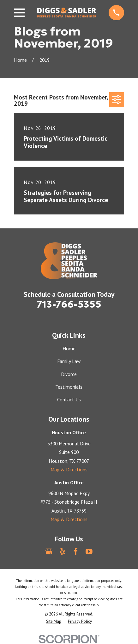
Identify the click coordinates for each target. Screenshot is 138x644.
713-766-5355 (69, 304)
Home (69, 348)
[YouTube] (89, 552)
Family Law (69, 361)
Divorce (69, 374)
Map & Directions (69, 469)
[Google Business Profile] (49, 552)
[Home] (67, 13)
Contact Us (69, 399)
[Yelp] (63, 552)
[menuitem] (54, 621)
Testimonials (69, 387)
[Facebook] (76, 552)
